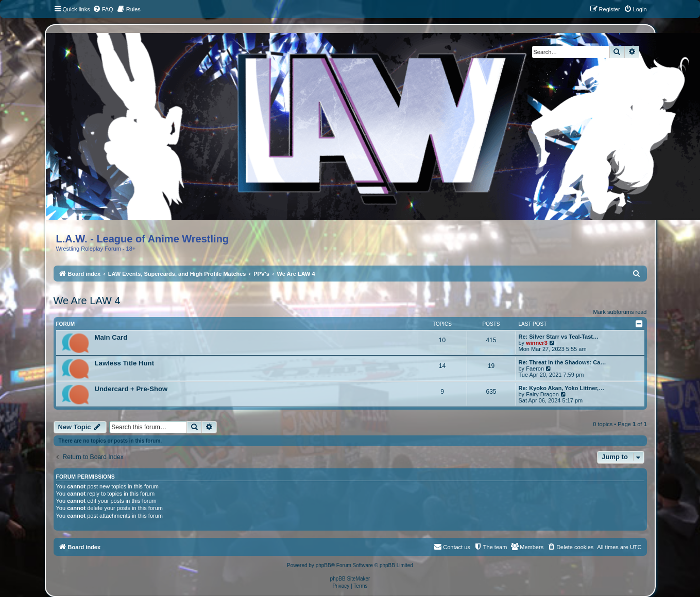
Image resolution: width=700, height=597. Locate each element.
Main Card (111, 337)
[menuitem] (103, 9)
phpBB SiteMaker (350, 579)
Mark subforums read (620, 312)
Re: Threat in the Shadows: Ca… (562, 362)
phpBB (323, 565)
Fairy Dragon (542, 394)
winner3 (537, 343)
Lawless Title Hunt (125, 363)
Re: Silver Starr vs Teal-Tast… (559, 337)
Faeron (535, 368)
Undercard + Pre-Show (131, 389)
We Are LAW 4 (87, 301)
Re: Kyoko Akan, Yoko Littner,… (562, 388)
